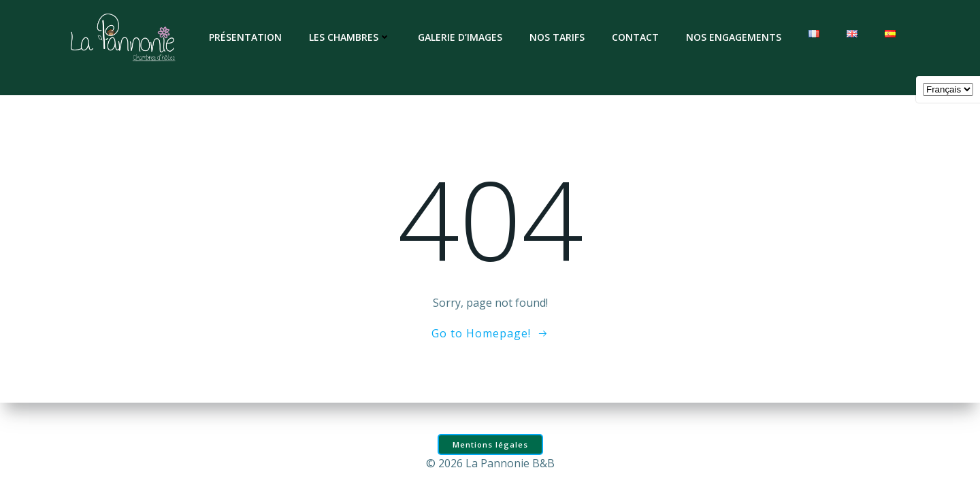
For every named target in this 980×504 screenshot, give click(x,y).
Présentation (245, 37)
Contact (635, 37)
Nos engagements (734, 37)
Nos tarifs (557, 37)
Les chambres (350, 37)
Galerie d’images (460, 37)
